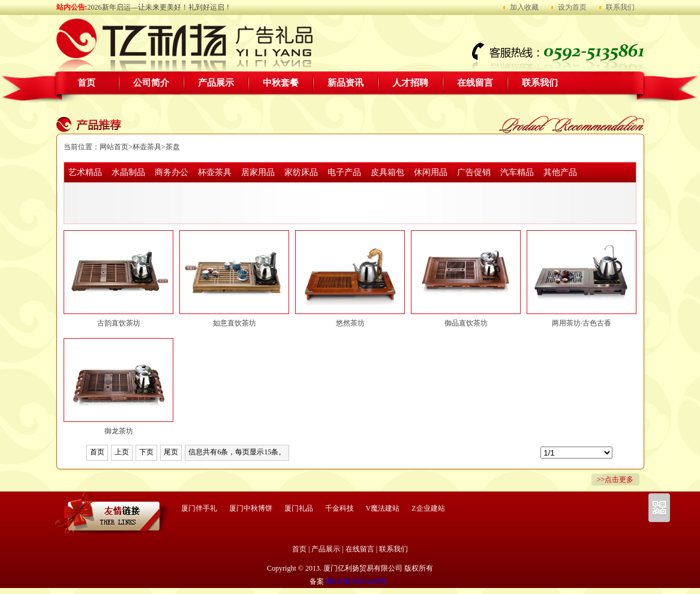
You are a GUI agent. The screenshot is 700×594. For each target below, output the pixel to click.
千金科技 (340, 508)
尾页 (171, 452)
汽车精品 (517, 172)
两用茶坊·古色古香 (582, 323)
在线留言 (475, 83)
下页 (146, 452)
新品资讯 (346, 83)
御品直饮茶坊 (466, 323)
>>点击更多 (615, 480)
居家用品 (258, 172)
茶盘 (173, 147)
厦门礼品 (299, 508)
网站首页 (114, 147)
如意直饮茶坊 (235, 323)
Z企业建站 (428, 508)
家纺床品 (301, 172)
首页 (86, 83)
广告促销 (474, 172)
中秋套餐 (281, 83)
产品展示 (216, 83)
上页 (122, 452)
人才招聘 (410, 83)
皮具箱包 (387, 172)
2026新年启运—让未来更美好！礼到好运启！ (160, 7)
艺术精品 (85, 172)
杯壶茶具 (147, 147)
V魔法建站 (383, 508)
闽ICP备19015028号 (357, 581)
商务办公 (172, 172)
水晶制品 (128, 172)
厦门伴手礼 (199, 508)
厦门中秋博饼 (251, 508)
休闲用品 (431, 172)
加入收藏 (524, 7)
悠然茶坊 (350, 323)
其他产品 (560, 172)
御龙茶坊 (119, 431)
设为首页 (572, 7)
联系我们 (620, 7)
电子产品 (344, 172)
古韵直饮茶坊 (119, 323)
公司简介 (151, 83)
